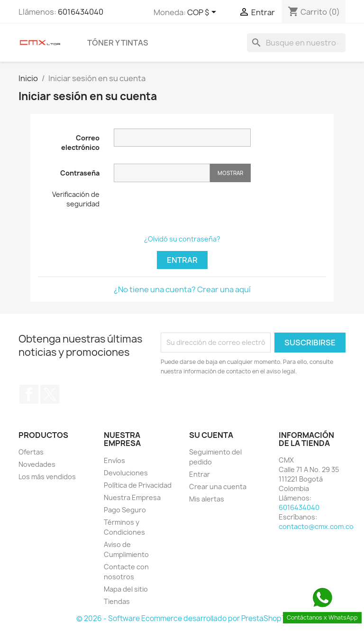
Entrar (182, 260)
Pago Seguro (125, 510)
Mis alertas (207, 499)
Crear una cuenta (218, 487)
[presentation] (186, 208)
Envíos (114, 460)
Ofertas (31, 452)
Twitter (50, 394)
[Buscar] (296, 43)
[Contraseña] (162, 173)
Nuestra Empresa (132, 497)
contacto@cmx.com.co (316, 526)
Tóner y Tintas (118, 43)
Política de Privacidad (138, 485)
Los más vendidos (47, 477)
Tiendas (117, 601)
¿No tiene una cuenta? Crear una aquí (182, 289)
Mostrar (230, 173)
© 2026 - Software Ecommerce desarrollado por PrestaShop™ (182, 618)
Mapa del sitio (126, 589)
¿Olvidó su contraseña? (182, 239)
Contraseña (80, 173)
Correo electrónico (80, 143)
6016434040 (81, 12)
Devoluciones (126, 473)
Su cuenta (211, 435)
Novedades (37, 464)
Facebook (29, 394)
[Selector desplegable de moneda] (203, 13)
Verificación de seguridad (76, 199)
